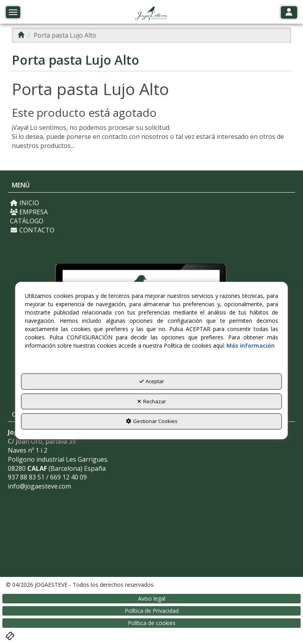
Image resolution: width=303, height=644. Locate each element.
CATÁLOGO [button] (27, 221)
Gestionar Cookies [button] (152, 421)
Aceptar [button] (152, 382)
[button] (151, 14)
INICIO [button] (24, 203)
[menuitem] (151, 203)
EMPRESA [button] (29, 212)
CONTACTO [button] (32, 230)
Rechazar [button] (152, 401)
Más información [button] (251, 346)
